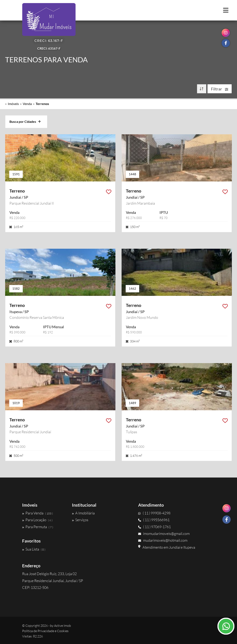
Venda (27, 104)
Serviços (80, 520)
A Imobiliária (83, 513)
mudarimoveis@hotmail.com (163, 540)
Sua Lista (34, 549)
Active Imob (63, 626)
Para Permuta (38, 527)
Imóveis (13, 104)
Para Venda (38, 513)
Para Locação (37, 520)
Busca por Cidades (25, 121)
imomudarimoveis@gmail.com (164, 533)
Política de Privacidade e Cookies (45, 631)
